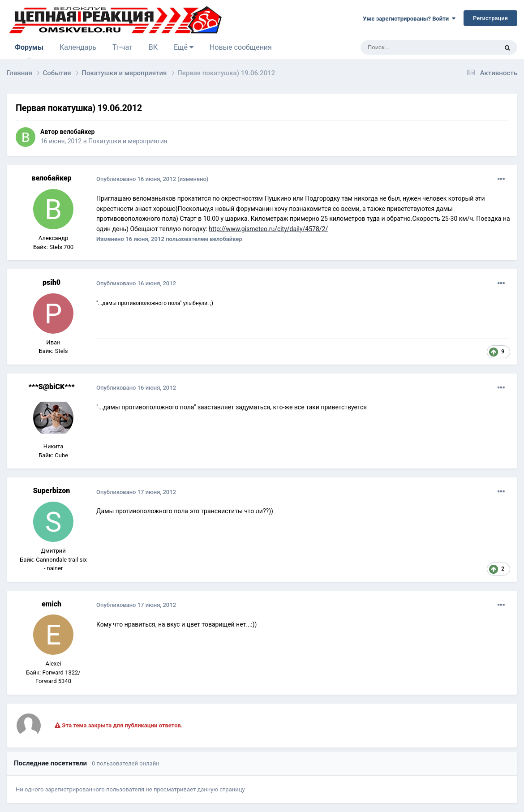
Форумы (29, 51)
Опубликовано (136, 179)
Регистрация (490, 18)
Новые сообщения (241, 47)
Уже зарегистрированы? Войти (409, 19)
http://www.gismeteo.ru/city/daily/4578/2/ (268, 229)
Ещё (184, 47)
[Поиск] (409, 47)
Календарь (78, 47)
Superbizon (52, 491)
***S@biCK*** (51, 387)
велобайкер (77, 132)
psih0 (52, 282)
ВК (153, 47)
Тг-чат (122, 47)
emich (52, 604)
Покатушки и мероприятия (128, 141)
